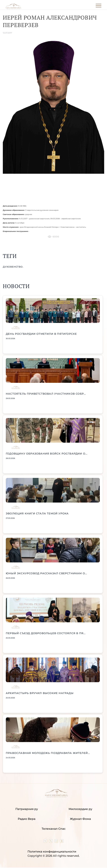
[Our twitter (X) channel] (51, 842)
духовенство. (13, 267)
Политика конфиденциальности (52, 852)
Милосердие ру (80, 809)
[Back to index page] (13, 9)
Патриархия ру (27, 809)
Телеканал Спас (54, 829)
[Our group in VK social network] (46, 842)
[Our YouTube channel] (57, 842)
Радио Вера (27, 819)
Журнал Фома (80, 819)
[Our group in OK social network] (62, 842)
